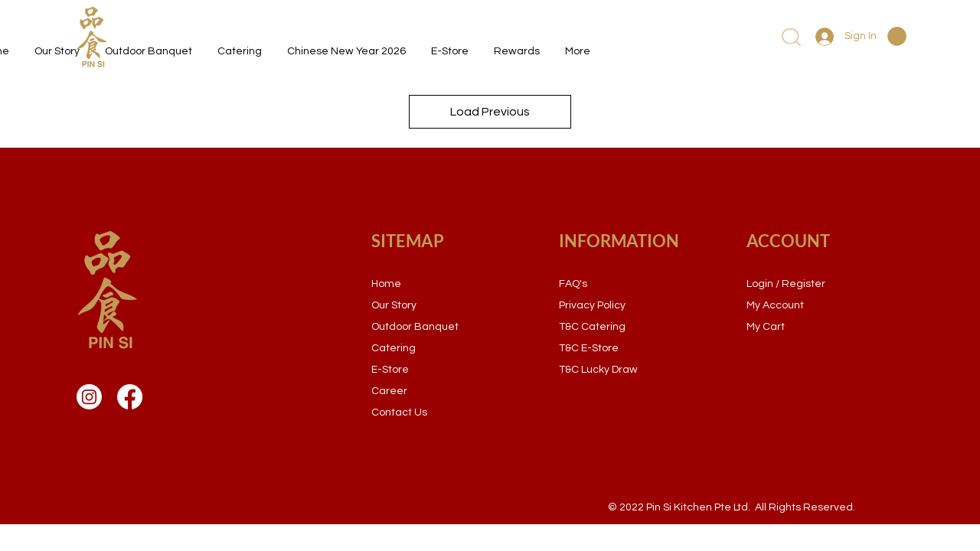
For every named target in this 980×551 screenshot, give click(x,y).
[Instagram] (89, 397)
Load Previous (490, 112)
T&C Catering (592, 327)
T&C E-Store (589, 348)
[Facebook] (130, 397)
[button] (897, 36)
